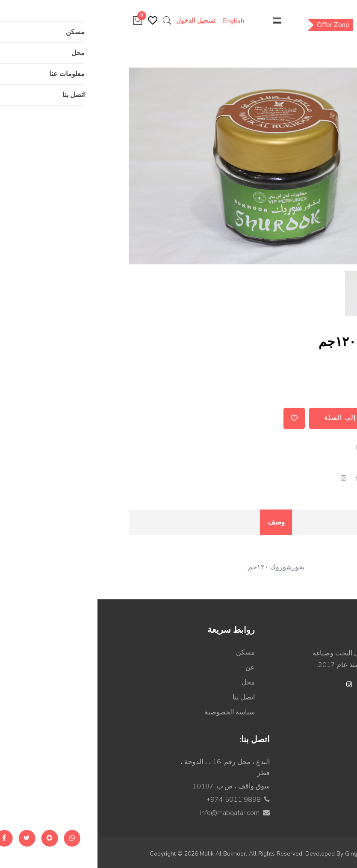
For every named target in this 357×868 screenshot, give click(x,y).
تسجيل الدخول (104, 21)
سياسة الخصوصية (132, 712)
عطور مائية (295, 807)
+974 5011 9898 (136, 800)
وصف (178, 522)
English (144, 21)
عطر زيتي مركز (289, 762)
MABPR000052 (284, 447)
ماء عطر (299, 777)
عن (153, 667)
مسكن (148, 652)
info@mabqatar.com (132, 813)
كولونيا (302, 792)
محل (151, 682)
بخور (307, 463)
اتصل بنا (146, 697)
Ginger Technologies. (276, 854)
